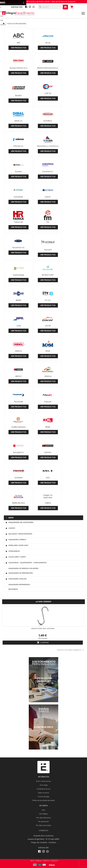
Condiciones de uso (44, 789)
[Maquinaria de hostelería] (43, 727)
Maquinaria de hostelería (19, 522)
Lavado (10, 528)
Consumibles (13, 551)
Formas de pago (44, 797)
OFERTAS (46, 861)
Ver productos (19, 48)
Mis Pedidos (43, 814)
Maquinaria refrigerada (19, 585)
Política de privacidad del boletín (43, 800)
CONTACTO (54, 861)
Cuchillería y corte (16, 557)
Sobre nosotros (44, 793)
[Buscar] (50, 7)
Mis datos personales (44, 825)
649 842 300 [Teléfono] (17, 7)
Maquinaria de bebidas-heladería (23, 568)
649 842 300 (43, 848)
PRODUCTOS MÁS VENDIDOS (71, 650)
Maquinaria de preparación (19, 573)
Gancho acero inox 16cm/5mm (43, 629)
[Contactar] (43, 680)
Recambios (13, 589)
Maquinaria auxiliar (16, 579)
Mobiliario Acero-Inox (17, 545)
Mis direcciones (43, 822)
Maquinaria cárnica (16, 540)
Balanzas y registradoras (19, 534)
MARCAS (39, 861)
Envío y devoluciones (43, 781)
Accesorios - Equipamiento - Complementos (26, 563)
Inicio (44, 810)
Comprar (43, 643)
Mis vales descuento (43, 818)
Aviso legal (44, 785)
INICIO (33, 861)
